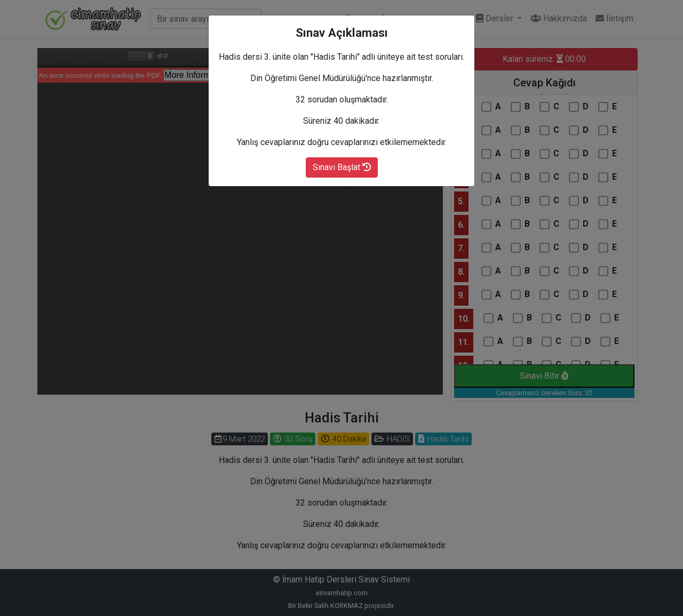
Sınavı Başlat (342, 167)
